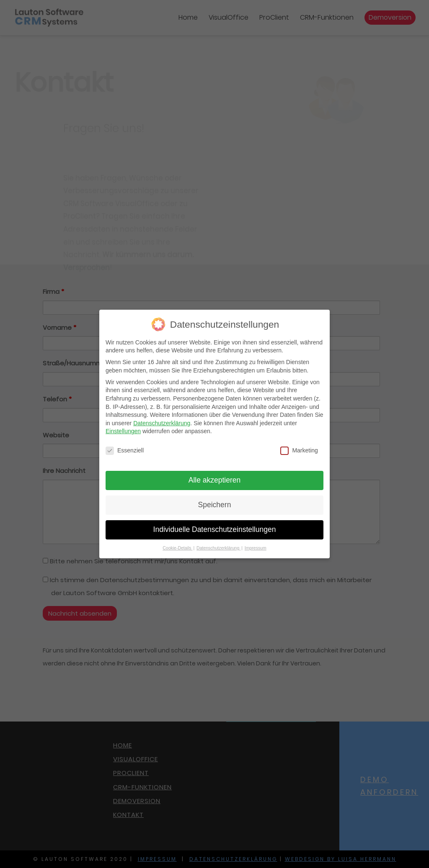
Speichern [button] (215, 502)
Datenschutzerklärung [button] (218, 545)
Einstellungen (123, 429)
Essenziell (125, 448)
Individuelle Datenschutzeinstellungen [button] (215, 527)
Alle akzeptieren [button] (215, 478)
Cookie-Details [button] (177, 545)
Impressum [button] (256, 545)
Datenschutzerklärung (162, 421)
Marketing (299, 448)
